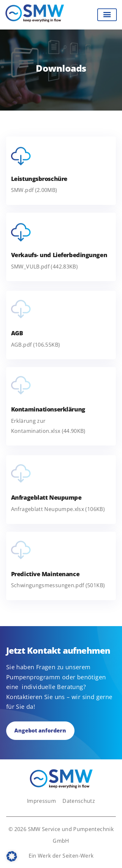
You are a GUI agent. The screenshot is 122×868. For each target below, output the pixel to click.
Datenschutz (79, 801)
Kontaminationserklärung (48, 409)
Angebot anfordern (40, 731)
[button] (12, 856)
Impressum (41, 801)
